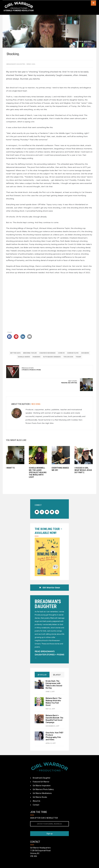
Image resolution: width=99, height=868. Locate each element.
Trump (78, 360)
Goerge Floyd (73, 356)
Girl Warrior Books (40, 802)
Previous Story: (32, 372)
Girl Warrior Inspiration (42, 790)
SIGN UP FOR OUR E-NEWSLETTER (44, 823)
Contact (36, 809)
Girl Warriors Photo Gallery (43, 794)
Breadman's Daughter (16, 64)
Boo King (88, 41)
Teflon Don (68, 360)
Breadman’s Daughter (42, 782)
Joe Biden (85, 356)
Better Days (15, 356)
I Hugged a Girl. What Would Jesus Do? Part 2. (83, 473)
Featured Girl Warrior (41, 786)
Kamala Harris (24, 360)
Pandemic (37, 360)
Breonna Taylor (30, 356)
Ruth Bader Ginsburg (52, 360)
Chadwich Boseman (47, 356)
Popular (42, 679)
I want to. (11, 471)
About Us (36, 806)
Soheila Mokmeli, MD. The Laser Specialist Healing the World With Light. (38, 476)
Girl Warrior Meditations (42, 798)
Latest (57, 679)
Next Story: (69, 385)
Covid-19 (61, 356)
